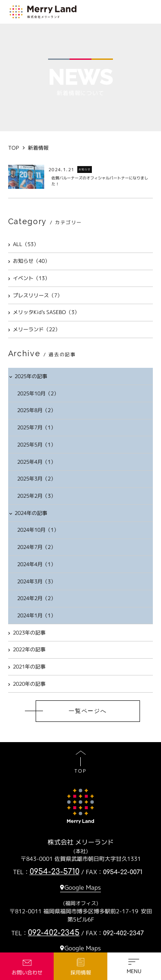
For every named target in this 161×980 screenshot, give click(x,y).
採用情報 (81, 972)
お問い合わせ (27, 972)
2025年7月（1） (36, 427)
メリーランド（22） (34, 329)
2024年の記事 (28, 513)
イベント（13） (29, 278)
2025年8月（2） (36, 410)
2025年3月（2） (36, 479)
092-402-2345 (54, 933)
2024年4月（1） (36, 564)
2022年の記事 (27, 649)
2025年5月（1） (36, 445)
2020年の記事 (27, 684)
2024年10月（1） (38, 530)
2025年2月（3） (36, 496)
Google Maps (83, 887)
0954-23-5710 (55, 872)
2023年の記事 (27, 633)
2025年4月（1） (36, 462)
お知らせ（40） (29, 261)
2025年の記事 (28, 376)
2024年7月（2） (36, 547)
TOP (80, 771)
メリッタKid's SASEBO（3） (44, 312)
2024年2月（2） (36, 598)
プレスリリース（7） (35, 295)
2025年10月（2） (38, 393)
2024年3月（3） (36, 581)
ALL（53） (24, 244)
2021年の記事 (27, 667)
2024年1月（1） (36, 615)
